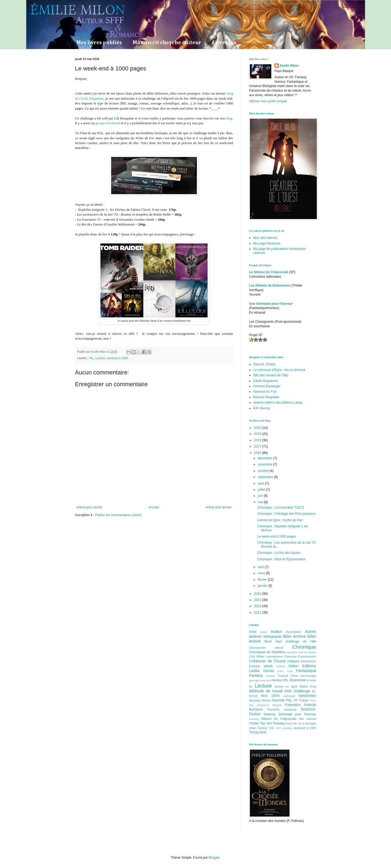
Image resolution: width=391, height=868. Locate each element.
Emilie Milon (289, 66)
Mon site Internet (265, 238)
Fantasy (256, 675)
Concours (290, 656)
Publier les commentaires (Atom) (118, 515)
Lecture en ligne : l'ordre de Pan (280, 520)
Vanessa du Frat (265, 392)
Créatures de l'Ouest (267, 661)
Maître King (308, 686)
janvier (263, 586)
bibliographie (273, 637)
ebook (268, 666)
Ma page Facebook (267, 243)
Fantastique (306, 671)
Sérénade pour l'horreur (297, 714)
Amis (253, 632)
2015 (258, 594)
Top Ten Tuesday (272, 723)
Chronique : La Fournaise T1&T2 (281, 508)
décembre (266, 458)
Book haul (273, 641)
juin (261, 496)
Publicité (310, 705)
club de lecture (307, 652)
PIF (296, 700)
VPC (279, 728)
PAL (289, 700)
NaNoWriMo (307, 696)
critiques (293, 661)
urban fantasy (258, 728)
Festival (283, 676)
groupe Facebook (107, 123)
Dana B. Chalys (264, 364)
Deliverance (308, 661)
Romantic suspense (282, 709)
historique (265, 680)
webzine (287, 728)
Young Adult (258, 732)
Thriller (254, 723)
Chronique (304, 647)
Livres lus (224, 43)
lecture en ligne (286, 686)
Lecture (100, 358)
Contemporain (307, 656)
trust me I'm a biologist (301, 723)
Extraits (269, 671)
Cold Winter (257, 656)
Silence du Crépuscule (279, 719)
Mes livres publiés (99, 43)
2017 (258, 446)
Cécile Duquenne (265, 381)
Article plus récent (89, 507)
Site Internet (307, 719)
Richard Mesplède (266, 397)
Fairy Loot (285, 671)
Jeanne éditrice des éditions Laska (278, 403)
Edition (294, 666)
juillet (262, 490)
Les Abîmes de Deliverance (270, 285)
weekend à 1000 (117, 358)
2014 (258, 600)
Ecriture (281, 666)
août (262, 483)
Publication (293, 705)
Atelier (263, 632)
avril (261, 567)
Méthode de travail (266, 691)
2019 (258, 434)
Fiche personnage (303, 676)
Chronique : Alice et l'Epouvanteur (281, 559)
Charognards (257, 648)
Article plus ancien (219, 507)
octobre (264, 471)
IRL (92, 358)
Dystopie (255, 666)
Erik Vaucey (262, 408)
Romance (256, 709)
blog (229, 118)
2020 (258, 428)
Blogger (214, 858)
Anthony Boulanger (267, 386)
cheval (279, 648)
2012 (258, 613)
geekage (254, 680)
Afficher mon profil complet (268, 101)
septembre (266, 477)
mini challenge (297, 691)
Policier (304, 700)
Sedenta (270, 714)
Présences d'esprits (269, 705)
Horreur (277, 680)
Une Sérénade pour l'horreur (271, 304)
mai (261, 502)
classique (292, 652)
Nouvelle (278, 700)
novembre (266, 464)
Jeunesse (298, 680)
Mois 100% (270, 696)
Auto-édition (294, 632)
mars (262, 573)
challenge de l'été (301, 641)
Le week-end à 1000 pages (277, 536)
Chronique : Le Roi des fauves (279, 553)
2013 (258, 606)
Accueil (154, 507)
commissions (274, 656)
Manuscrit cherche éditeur (167, 43)
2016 (258, 453)
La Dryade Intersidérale (106, 17)
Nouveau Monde (260, 700)
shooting (254, 719)
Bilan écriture (295, 636)
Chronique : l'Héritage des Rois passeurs (286, 514)
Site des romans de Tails (271, 375)
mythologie (289, 696)
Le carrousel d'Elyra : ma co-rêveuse (279, 370)
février (263, 580)
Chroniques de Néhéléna (267, 652)
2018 (258, 440)
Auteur (276, 632)
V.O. (272, 728)
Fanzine (270, 676)
